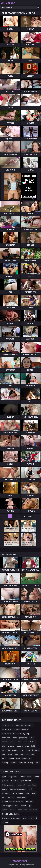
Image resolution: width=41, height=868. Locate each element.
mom (15, 738)
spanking (14, 781)
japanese (35, 750)
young (22, 777)
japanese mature (23, 746)
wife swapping (7, 806)
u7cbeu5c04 (7, 729)
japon (4, 777)
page (27, 793)
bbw (22, 754)
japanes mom (23, 810)
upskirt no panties (9, 810)
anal (22, 750)
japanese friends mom (18, 789)
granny (13, 742)
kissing (31, 763)
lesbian (33, 742)
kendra (36, 777)
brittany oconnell (8, 785)
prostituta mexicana (21, 729)
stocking (5, 763)
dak (37, 763)
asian (32, 738)
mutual (15, 750)
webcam (11, 797)
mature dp (6, 750)
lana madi (22, 763)
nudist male (21, 785)
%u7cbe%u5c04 (8, 725)
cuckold (5, 822)
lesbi (33, 746)
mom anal (34, 810)
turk (4, 754)
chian (26, 742)
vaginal (5, 789)
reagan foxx (13, 777)
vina (30, 818)
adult (31, 789)
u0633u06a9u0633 (9, 733)
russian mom (21, 797)
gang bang (23, 738)
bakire (10, 754)
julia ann (5, 781)
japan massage (26, 781)
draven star (27, 758)
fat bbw (23, 806)
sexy (4, 797)
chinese (5, 742)
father (34, 793)
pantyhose (32, 785)
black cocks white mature (11, 818)
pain (20, 742)
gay (30, 806)
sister (4, 758)
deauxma (29, 801)
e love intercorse (8, 746)
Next (30, 516)
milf (36, 818)
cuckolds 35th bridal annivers (13, 801)
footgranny (30, 754)
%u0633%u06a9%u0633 (25, 725)
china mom (6, 738)
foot (16, 754)
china (28, 750)
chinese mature (14, 758)
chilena (13, 763)
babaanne (6, 793)
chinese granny (24, 733)
